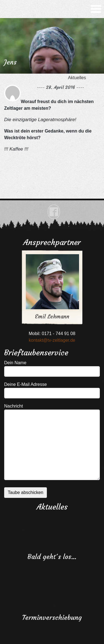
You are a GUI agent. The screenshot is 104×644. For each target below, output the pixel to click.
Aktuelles (77, 78)
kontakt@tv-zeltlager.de (52, 340)
